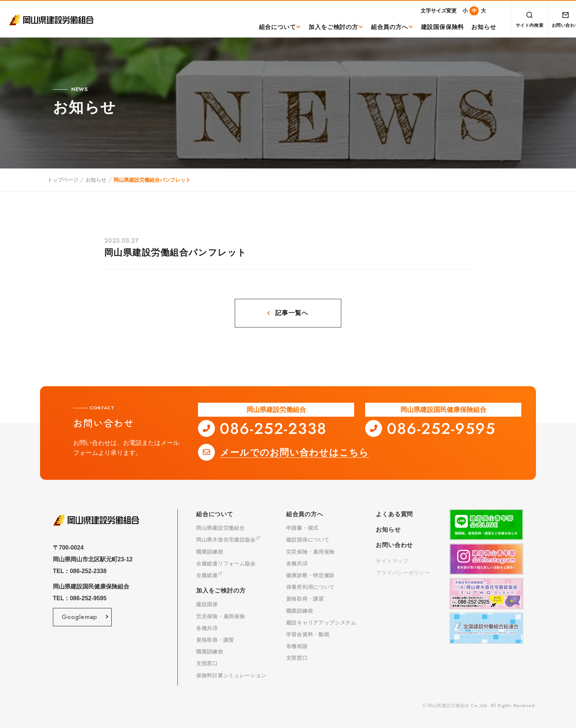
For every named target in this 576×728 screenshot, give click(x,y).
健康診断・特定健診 (310, 576)
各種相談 (297, 646)
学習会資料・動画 (308, 635)
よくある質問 (394, 515)
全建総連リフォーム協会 (226, 564)
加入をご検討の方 (324, 27)
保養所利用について (310, 587)
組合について (268, 27)
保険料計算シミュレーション (231, 676)
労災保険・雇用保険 (220, 617)
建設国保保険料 (433, 27)
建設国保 (207, 605)
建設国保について (308, 540)
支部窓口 (207, 664)
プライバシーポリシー (403, 573)
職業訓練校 (210, 552)
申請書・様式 (302, 528)
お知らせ (475, 27)
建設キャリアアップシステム (321, 623)
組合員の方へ (380, 27)
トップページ (63, 180)
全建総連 (209, 576)
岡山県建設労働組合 (220, 528)
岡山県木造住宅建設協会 (228, 540)
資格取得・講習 (215, 640)
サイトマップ (392, 561)
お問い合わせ (394, 545)
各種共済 (207, 629)
